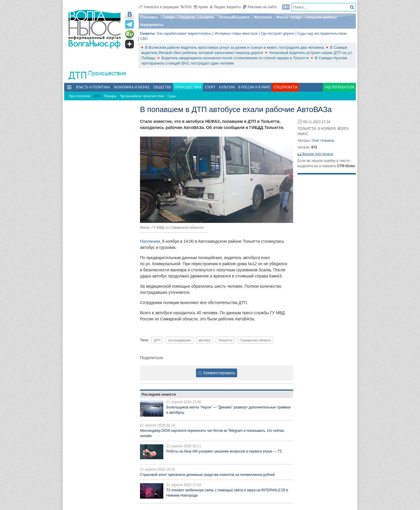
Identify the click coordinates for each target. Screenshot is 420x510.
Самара (168, 17)
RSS (186, 7)
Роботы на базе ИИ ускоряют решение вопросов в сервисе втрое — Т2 (224, 451)
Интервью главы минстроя (236, 34)
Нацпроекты (152, 25)
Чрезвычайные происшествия (142, 96)
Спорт (210, 87)
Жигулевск (263, 17)
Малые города (289, 17)
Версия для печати (317, 154)
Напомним (150, 241)
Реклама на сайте (260, 7)
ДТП (157, 340)
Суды (172, 96)
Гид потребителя (339, 87)
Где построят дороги (277, 34)
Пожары (110, 96)
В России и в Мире (254, 87)
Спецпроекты (285, 87)
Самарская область (256, 340)
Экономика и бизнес (132, 87)
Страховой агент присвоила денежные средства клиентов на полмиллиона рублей (207, 475)
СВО (144, 39)
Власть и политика (93, 87)
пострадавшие (180, 340)
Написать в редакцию (159, 7)
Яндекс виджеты (225, 7)
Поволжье (149, 17)
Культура (227, 87)
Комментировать (217, 373)
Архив (201, 7)
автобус (204, 340)
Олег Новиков (323, 141)
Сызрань (207, 17)
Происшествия (107, 73)
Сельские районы (321, 17)
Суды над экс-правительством (322, 34)
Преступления (79, 96)
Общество (162, 87)
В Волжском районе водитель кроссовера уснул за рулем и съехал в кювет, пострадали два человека (235, 47)
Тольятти (187, 17)
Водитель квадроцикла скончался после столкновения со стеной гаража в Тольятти (236, 58)
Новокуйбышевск (234, 17)
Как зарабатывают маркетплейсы (184, 34)
